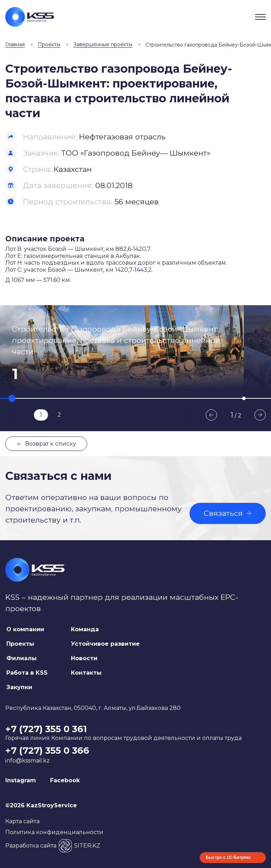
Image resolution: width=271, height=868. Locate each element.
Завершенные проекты (103, 44)
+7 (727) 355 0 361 (46, 729)
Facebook (65, 780)
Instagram (21, 780)
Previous (211, 415)
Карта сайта (22, 821)
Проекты (49, 44)
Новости (84, 658)
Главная (15, 44)
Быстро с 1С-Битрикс (228, 857)
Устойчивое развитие (105, 644)
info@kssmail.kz (28, 761)
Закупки (19, 687)
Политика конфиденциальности (54, 832)
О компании (25, 629)
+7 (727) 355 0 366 (47, 751)
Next (260, 415)
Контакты (86, 673)
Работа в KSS (27, 673)
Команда (85, 629)
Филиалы (22, 658)
